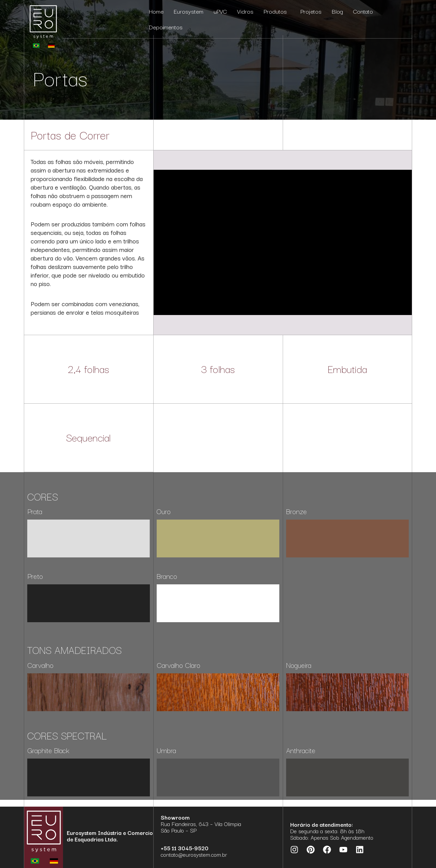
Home (156, 11)
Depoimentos (166, 27)
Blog (337, 11)
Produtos (277, 11)
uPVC (220, 11)
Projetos (311, 11)
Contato (363, 11)
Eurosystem (189, 11)
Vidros (245, 11)
